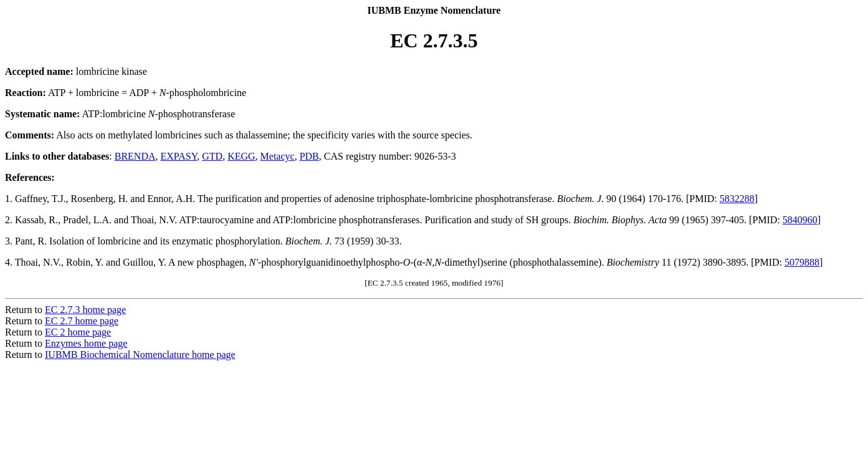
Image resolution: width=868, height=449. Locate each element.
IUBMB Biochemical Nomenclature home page (140, 355)
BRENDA (135, 156)
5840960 (800, 220)
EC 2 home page (78, 332)
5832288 (737, 199)
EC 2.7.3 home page (85, 310)
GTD (212, 156)
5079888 (802, 262)
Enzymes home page (86, 343)
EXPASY (179, 156)
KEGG (241, 156)
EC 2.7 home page (82, 321)
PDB (309, 156)
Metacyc (278, 156)
